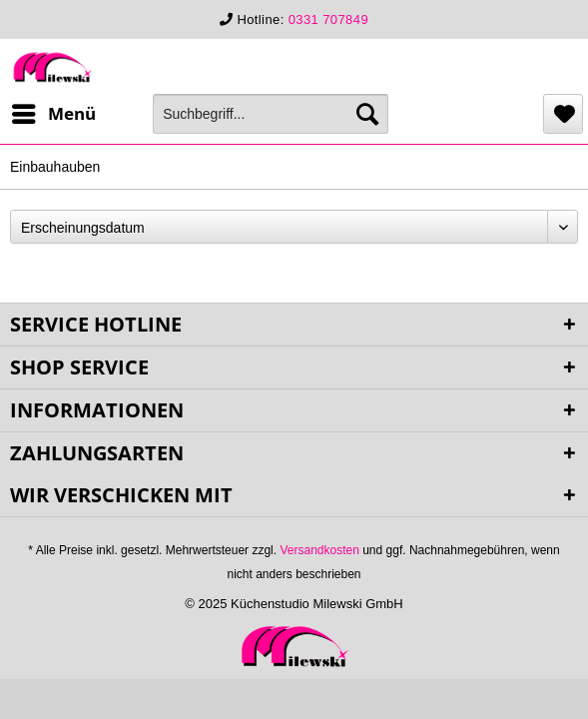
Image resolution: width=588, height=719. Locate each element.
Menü (54, 111)
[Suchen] (367, 114)
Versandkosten (319, 550)
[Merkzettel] (563, 114)
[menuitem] (53, 114)
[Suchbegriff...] (271, 114)
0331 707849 (328, 19)
